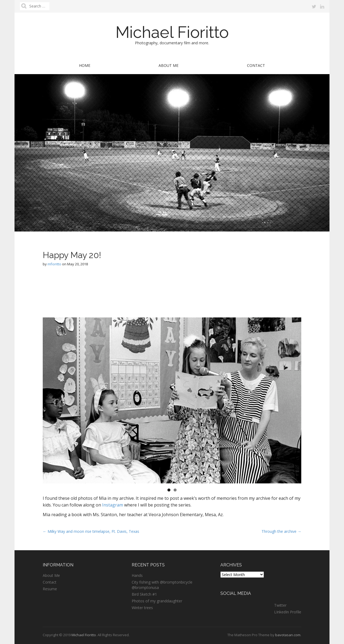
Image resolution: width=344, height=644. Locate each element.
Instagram (113, 505)
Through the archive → (281, 531)
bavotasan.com (288, 635)
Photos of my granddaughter (157, 601)
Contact (256, 65)
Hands (137, 575)
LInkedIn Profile (288, 612)
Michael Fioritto (172, 32)
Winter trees (142, 608)
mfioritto (54, 264)
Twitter (280, 605)
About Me (169, 65)
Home (85, 65)
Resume (50, 589)
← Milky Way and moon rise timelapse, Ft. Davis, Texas (91, 531)
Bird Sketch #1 (144, 594)
